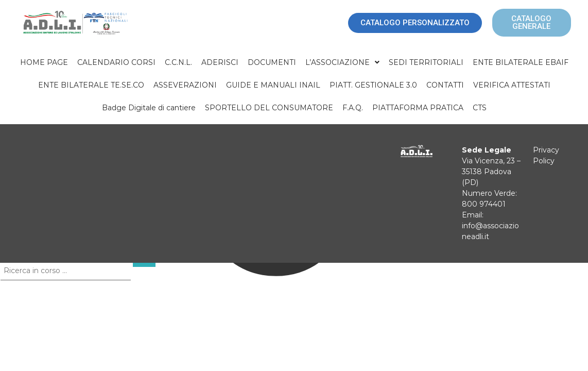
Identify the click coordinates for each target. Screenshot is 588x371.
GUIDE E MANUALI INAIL (273, 85)
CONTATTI (445, 85)
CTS (480, 108)
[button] (342, 62)
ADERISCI (220, 62)
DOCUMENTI (272, 62)
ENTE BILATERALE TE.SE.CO (91, 85)
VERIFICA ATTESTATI (512, 85)
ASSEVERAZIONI (185, 85)
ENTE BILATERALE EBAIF (521, 62)
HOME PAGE (44, 62)
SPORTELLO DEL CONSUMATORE (269, 108)
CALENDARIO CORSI (116, 62)
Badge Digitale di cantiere (149, 108)
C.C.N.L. (178, 62)
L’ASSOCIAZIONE (342, 62)
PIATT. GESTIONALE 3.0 (373, 85)
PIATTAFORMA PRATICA (418, 108)
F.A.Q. (353, 108)
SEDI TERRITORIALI (426, 62)
